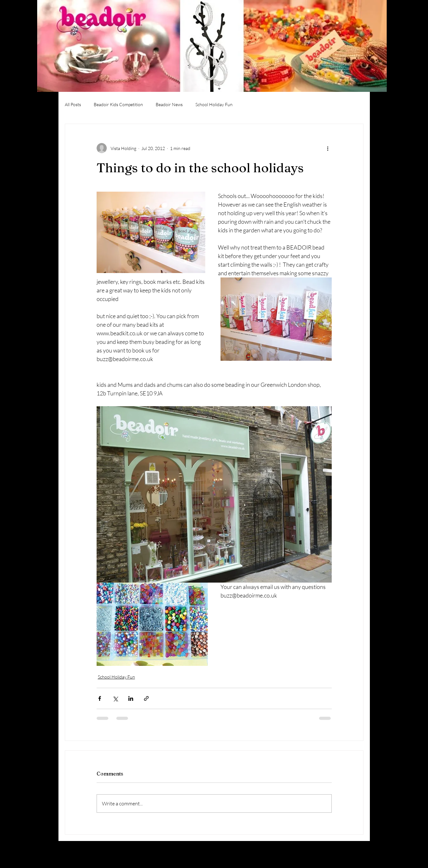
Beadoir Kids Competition (118, 104)
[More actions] (328, 148)
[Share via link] (146, 698)
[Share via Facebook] (100, 698)
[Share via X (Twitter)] (115, 698)
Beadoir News (169, 104)
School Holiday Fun (214, 104)
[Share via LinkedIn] (131, 698)
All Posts (73, 104)
